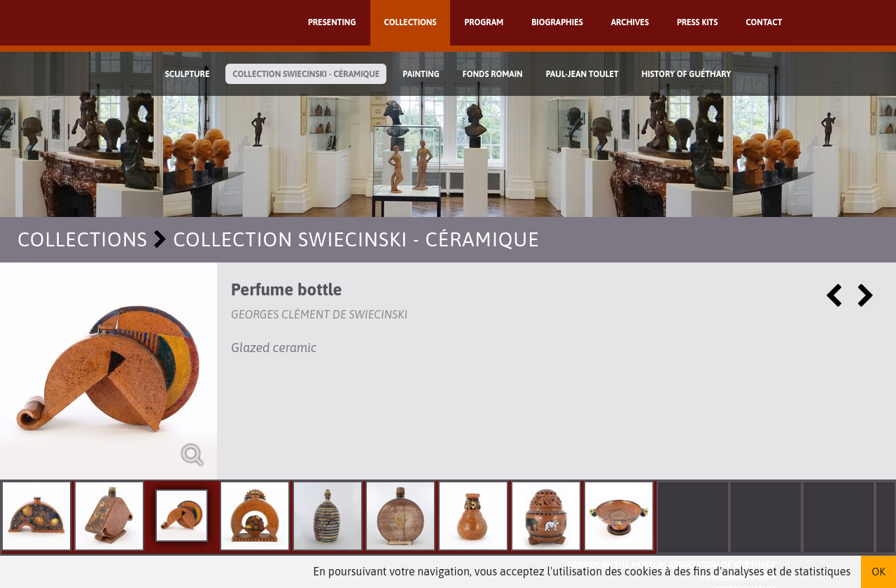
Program (484, 22)
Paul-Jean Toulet (582, 74)
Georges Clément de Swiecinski (319, 314)
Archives (630, 22)
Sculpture (188, 74)
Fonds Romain (493, 74)
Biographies (557, 22)
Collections (411, 22)
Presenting (332, 22)
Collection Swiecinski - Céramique (306, 74)
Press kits (698, 22)
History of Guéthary (687, 74)
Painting (421, 74)
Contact (764, 22)
